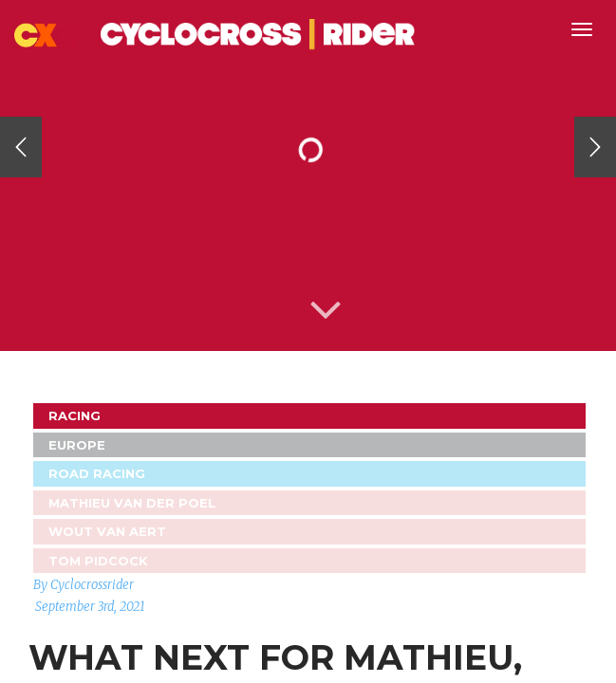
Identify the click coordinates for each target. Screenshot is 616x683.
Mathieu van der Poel (132, 503)
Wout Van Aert (107, 531)
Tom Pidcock (98, 561)
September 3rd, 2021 (90, 607)
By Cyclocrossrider (84, 585)
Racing (75, 415)
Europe (77, 445)
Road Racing (97, 473)
